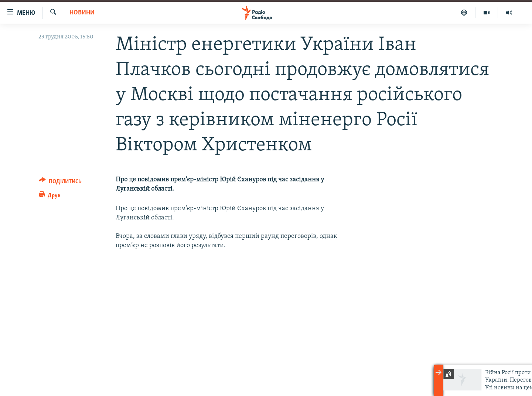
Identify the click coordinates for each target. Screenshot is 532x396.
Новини (82, 13)
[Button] (60, 183)
